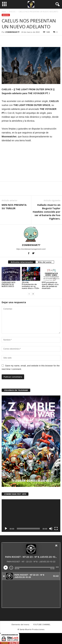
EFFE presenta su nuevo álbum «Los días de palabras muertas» (50, 285)
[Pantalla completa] (56, 529)
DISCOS (12, 12)
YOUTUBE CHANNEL (42, 624)
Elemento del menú (20, 624)
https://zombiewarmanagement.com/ (31, 249)
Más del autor (45, 262)
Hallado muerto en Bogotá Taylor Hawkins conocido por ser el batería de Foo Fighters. (47, 212)
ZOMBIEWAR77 (12, 32)
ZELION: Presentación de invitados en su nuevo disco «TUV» (31, 285)
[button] (57, 4)
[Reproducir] (6, 529)
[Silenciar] (51, 529)
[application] (31, 516)
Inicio (4, 12)
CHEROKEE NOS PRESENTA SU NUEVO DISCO (9, 284)
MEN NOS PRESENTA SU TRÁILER (14, 207)
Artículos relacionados (22, 262)
